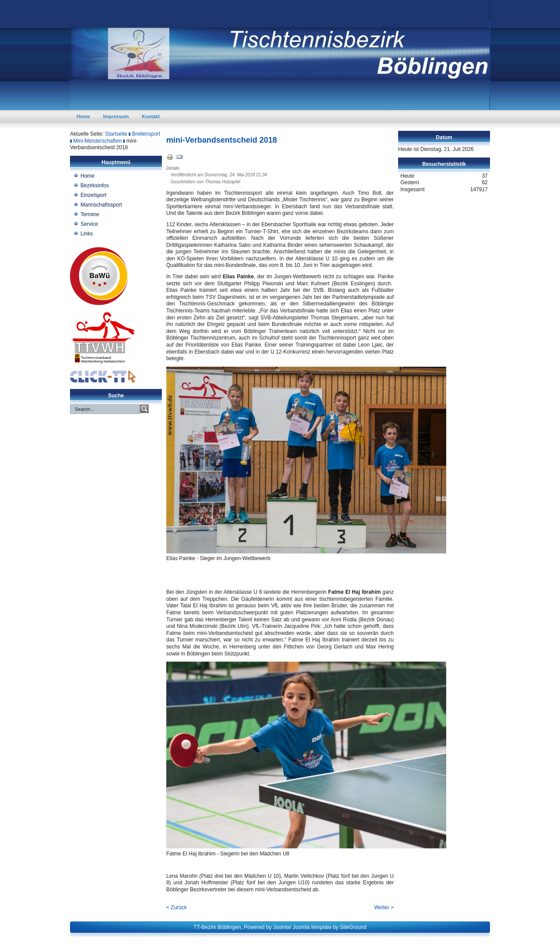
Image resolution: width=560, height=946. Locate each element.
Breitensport (146, 134)
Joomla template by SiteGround (329, 927)
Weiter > (384, 907)
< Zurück (177, 907)
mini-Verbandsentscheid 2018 (222, 140)
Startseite (116, 134)
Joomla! (282, 927)
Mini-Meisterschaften (97, 141)
